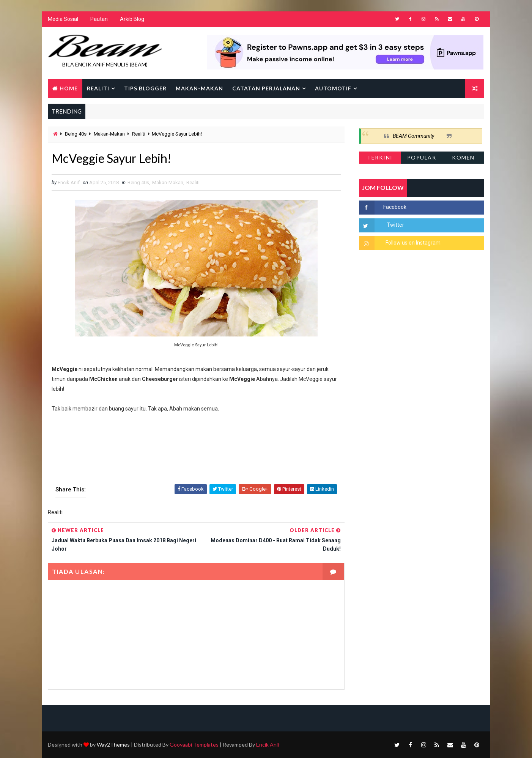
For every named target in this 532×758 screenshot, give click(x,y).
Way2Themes (113, 745)
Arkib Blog (132, 19)
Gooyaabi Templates (194, 745)
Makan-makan (199, 88)
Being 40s (76, 134)
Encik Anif (268, 745)
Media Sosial (63, 19)
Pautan (99, 19)
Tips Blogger (145, 88)
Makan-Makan (109, 134)
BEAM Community (413, 136)
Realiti (98, 88)
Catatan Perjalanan (266, 88)
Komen (463, 157)
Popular (422, 157)
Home (69, 88)
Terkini (380, 157)
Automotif (333, 88)
